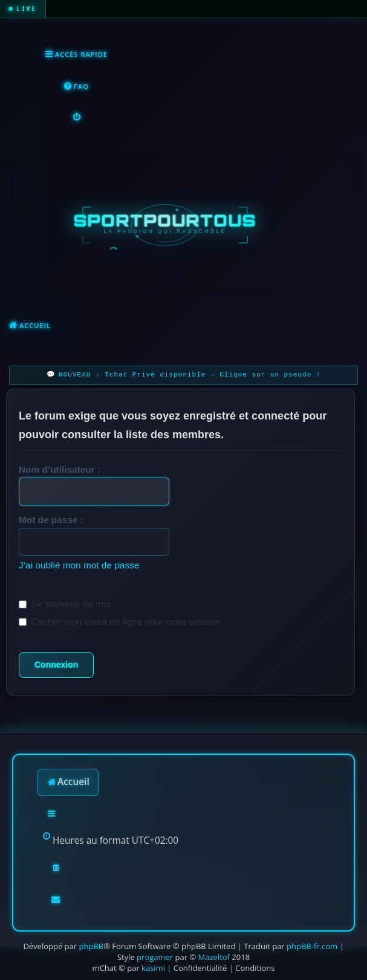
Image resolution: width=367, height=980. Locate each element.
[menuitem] (76, 87)
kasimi (153, 968)
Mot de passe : (51, 520)
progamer (155, 957)
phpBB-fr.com (312, 946)
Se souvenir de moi (65, 604)
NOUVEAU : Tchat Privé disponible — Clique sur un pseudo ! (190, 375)
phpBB (91, 946)
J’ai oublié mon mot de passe (79, 565)
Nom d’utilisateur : (60, 469)
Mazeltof (214, 957)
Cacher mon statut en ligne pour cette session (119, 621)
